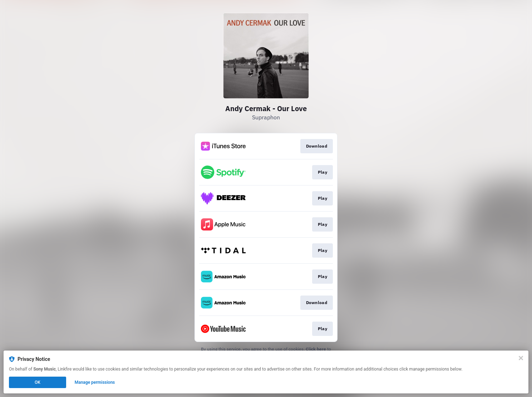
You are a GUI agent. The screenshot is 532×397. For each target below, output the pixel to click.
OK (38, 382)
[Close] (521, 358)
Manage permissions (95, 382)
